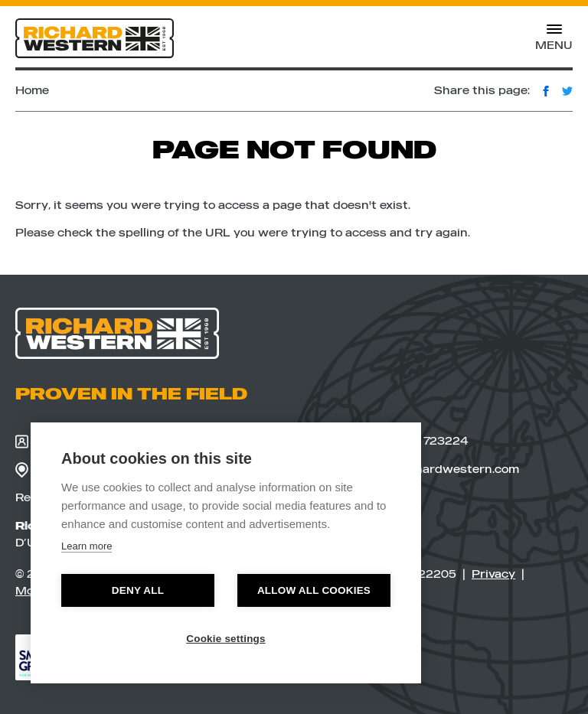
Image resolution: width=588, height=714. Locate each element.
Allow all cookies (314, 590)
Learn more (87, 546)
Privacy (493, 574)
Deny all (138, 590)
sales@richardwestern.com (428, 470)
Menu (554, 40)
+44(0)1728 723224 (403, 441)
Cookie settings (226, 639)
